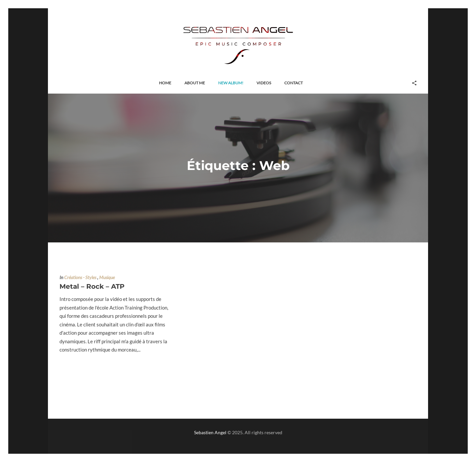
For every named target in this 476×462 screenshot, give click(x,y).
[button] (165, 83)
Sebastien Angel (210, 432)
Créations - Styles (80, 277)
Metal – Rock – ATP (92, 286)
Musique (107, 277)
